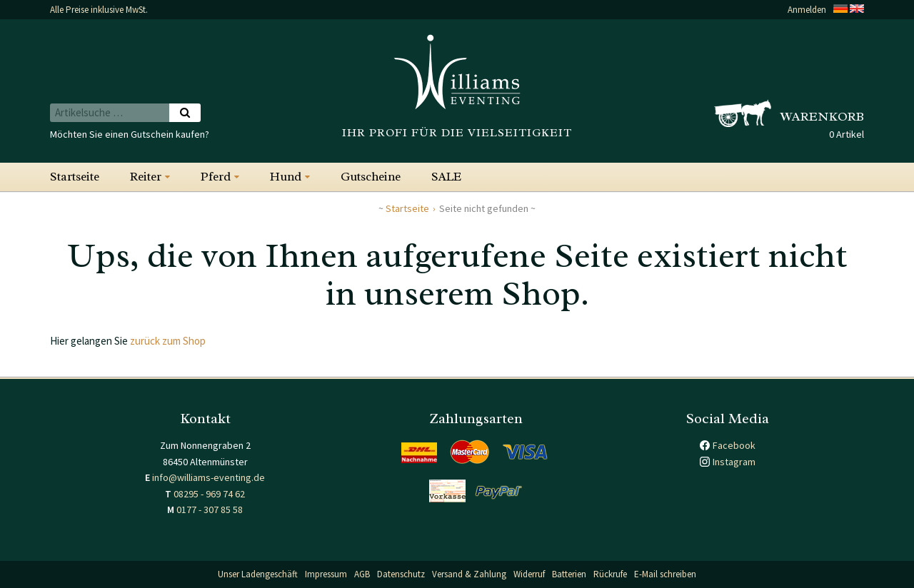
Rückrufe (610, 574)
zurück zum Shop (168, 341)
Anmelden (807, 10)
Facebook (734, 445)
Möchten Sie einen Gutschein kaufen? (130, 134)
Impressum (326, 574)
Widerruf (529, 574)
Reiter (146, 177)
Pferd (216, 177)
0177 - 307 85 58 (210, 510)
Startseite (75, 177)
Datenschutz (401, 574)
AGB (362, 574)
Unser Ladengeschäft (258, 574)
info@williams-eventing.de (209, 477)
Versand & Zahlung (469, 574)
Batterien (569, 574)
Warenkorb (822, 116)
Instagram (734, 462)
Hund (286, 177)
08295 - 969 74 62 (209, 494)
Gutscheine (371, 177)
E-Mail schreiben (665, 574)
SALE (446, 177)
